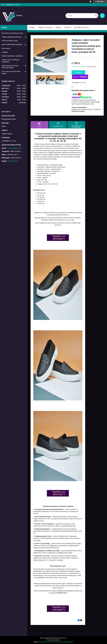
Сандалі (5, 52)
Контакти (68, 27)
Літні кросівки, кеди (10, 41)
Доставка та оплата (82, 27)
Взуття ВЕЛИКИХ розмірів (12, 44)
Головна (32, 27)
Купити (78, 72)
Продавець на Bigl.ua (53, 640)
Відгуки (58, 27)
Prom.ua (64, 638)
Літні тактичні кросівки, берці (11, 72)
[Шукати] (96, 16)
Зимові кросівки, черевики (12, 56)
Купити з (80, 77)
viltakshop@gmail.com (14, 148)
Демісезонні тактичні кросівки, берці (10, 67)
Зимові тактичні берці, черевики (10, 61)
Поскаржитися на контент (47, 642)
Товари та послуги (45, 27)
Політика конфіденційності (65, 642)
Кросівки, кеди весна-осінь (12, 33)
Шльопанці (6, 48)
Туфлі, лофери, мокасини (11, 37)
